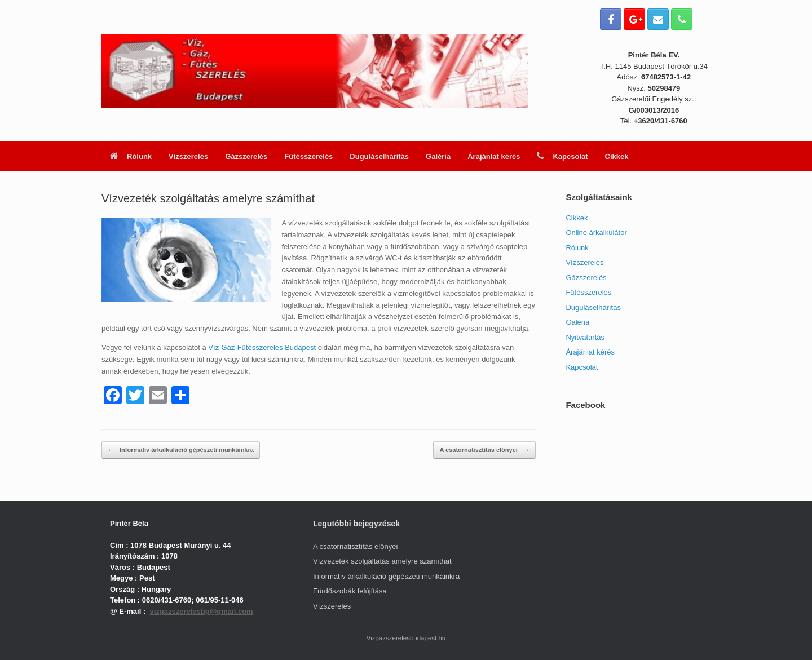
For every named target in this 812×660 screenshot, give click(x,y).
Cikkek (617, 156)
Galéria (438, 156)
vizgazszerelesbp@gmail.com (201, 611)
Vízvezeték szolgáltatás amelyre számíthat (382, 561)
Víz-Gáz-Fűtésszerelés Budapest (262, 347)
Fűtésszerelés (308, 156)
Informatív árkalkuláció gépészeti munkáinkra (181, 450)
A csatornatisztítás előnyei (484, 450)
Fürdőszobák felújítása (350, 591)
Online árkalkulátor (596, 232)
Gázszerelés (246, 156)
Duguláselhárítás (379, 156)
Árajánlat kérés (494, 156)
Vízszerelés (188, 156)
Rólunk (131, 156)
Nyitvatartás (585, 337)
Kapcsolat (562, 156)
